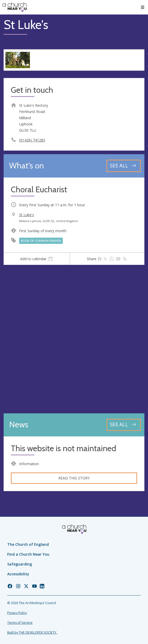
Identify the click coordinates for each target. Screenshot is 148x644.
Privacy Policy (17, 613)
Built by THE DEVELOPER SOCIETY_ (32, 632)
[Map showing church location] (74, 339)
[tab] (37, 259)
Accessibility (18, 574)
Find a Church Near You (28, 554)
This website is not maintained (64, 448)
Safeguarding (20, 564)
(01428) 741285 (32, 140)
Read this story (74, 478)
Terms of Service (20, 623)
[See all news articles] (124, 425)
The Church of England (28, 544)
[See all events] (124, 166)
